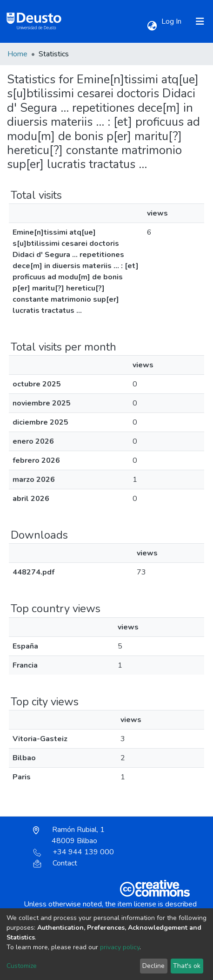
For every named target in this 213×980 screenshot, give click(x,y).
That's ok (187, 966)
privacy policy (120, 947)
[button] (152, 26)
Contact (55, 863)
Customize (22, 966)
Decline (153, 966)
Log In (172, 21)
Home (17, 54)
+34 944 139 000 (73, 852)
